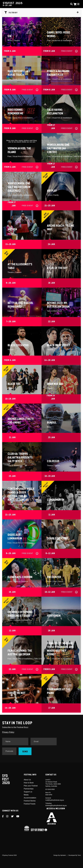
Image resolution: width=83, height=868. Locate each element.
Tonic (79, 855)
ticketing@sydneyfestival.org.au (56, 805)
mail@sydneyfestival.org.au (55, 800)
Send (25, 752)
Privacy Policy (8, 732)
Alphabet (63, 855)
